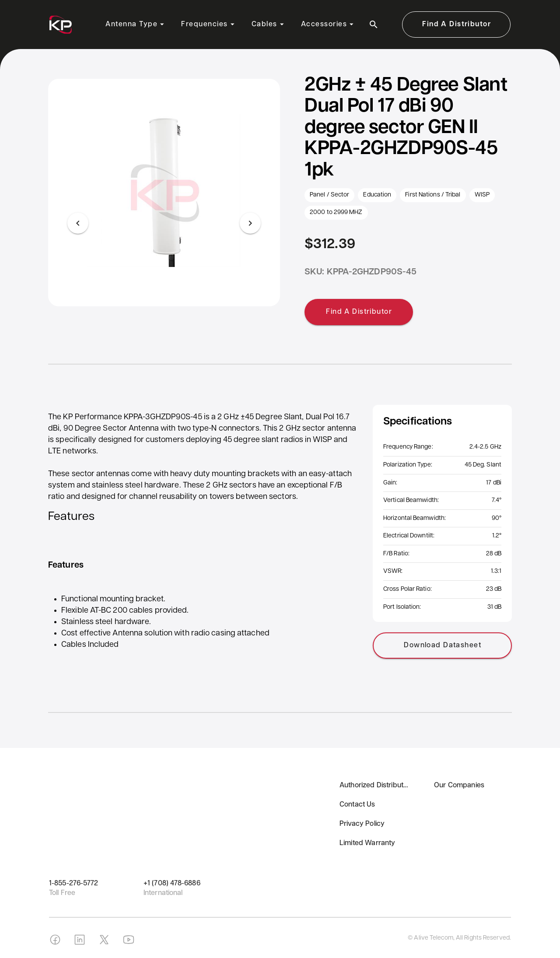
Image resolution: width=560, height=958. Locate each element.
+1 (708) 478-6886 (172, 884)
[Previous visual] (78, 223)
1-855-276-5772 (73, 884)
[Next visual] (250, 223)
